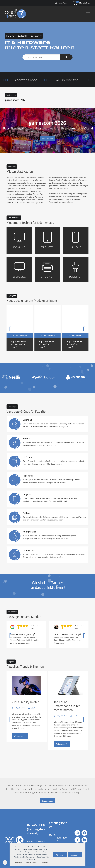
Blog (33, 708)
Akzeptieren (75, 855)
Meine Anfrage (85, 3)
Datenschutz (19, 862)
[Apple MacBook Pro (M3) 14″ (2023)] (47, 328)
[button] (88, 14)
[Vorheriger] (11, 328)
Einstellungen (5, 862)
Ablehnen (60, 855)
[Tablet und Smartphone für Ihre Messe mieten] (68, 719)
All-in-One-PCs (77, 80)
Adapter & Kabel (36, 80)
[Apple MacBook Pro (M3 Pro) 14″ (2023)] (20, 328)
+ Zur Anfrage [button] (20, 335)
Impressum (45, 862)
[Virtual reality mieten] (27, 719)
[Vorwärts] (84, 328)
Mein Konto (63, 3)
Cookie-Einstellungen (32, 862)
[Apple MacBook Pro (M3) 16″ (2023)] (75, 328)
